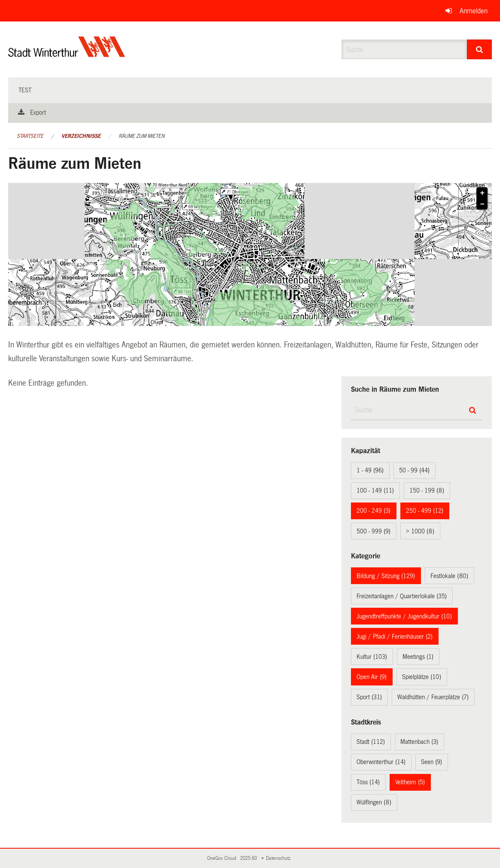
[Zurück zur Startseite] (67, 54)
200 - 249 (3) (373, 511)
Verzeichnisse (81, 136)
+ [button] (483, 193)
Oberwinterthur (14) (381, 762)
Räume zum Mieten (142, 136)
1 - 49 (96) (370, 470)
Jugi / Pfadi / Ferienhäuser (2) (395, 637)
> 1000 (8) (420, 531)
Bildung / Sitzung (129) (386, 576)
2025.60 (249, 858)
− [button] (483, 204)
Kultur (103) (372, 657)
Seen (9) (431, 762)
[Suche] (479, 49)
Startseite (30, 136)
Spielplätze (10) (422, 677)
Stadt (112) (371, 742)
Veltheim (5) (410, 782)
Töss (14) (368, 782)
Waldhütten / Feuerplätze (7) (433, 697)
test (25, 90)
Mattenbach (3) (419, 742)
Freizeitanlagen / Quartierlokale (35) (402, 596)
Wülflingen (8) (374, 802)
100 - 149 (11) (375, 490)
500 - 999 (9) (373, 531)
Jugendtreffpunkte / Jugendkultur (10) (404, 616)
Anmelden (474, 11)
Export (38, 113)
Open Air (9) (372, 677)
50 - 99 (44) (414, 470)
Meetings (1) (418, 657)
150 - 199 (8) (427, 490)
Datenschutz (280, 858)
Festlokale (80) (449, 576)
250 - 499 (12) (425, 511)
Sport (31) (369, 697)
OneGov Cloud (223, 858)
